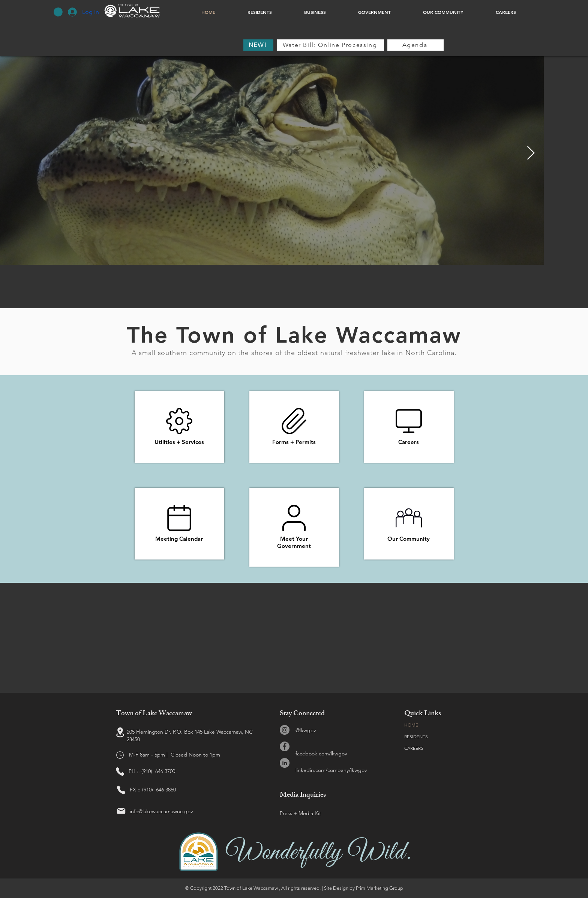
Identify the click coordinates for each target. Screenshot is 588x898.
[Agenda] (415, 45)
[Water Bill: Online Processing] (331, 45)
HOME (411, 725)
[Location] (120, 732)
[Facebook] (285, 746)
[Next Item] (531, 153)
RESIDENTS (416, 736)
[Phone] (120, 772)
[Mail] (121, 811)
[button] (58, 12)
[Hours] (120, 755)
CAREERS (414, 748)
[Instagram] (285, 730)
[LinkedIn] (285, 763)
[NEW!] (258, 45)
